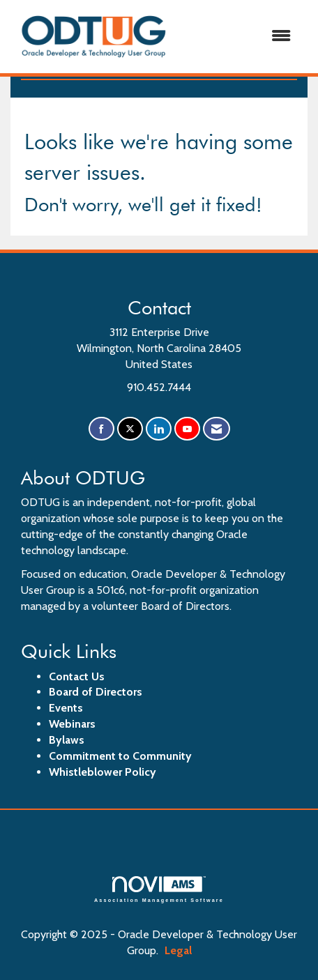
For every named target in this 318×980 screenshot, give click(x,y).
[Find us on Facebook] (101, 429)
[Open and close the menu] (240, 37)
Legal (178, 950)
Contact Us (77, 676)
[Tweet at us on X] (130, 429)
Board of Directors (96, 692)
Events (66, 708)
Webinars (72, 724)
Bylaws (67, 740)
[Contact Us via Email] (217, 429)
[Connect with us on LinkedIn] (159, 429)
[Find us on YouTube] (187, 429)
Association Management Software (159, 889)
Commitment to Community (120, 756)
